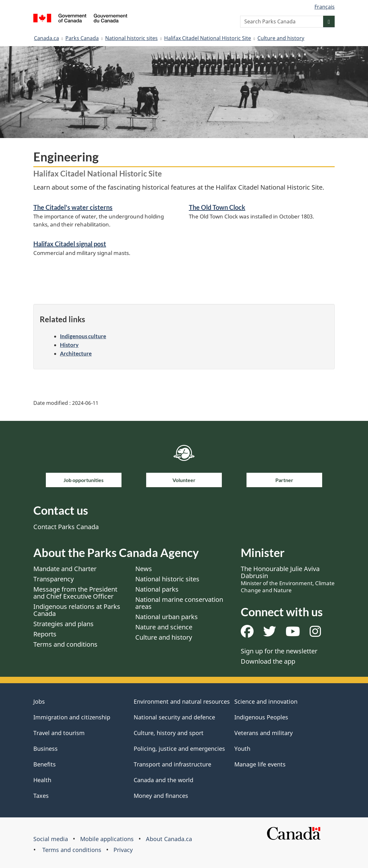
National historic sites (131, 38)
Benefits (45, 764)
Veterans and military (263, 733)
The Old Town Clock (217, 207)
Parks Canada (82, 38)
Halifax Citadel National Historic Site (208, 38)
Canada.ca (46, 38)
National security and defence (174, 717)
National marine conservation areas (179, 603)
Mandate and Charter (65, 569)
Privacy (123, 850)
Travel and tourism (59, 733)
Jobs (39, 701)
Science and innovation (266, 701)
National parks (157, 589)
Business (46, 749)
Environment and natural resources (182, 701)
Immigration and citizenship (72, 717)
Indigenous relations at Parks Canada (77, 610)
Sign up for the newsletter (279, 651)
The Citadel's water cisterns (73, 207)
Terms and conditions (65, 644)
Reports (45, 634)
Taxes (41, 796)
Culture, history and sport (169, 733)
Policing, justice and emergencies (179, 749)
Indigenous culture (83, 336)
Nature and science (164, 627)
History (69, 345)
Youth (242, 749)
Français (325, 7)
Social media (51, 839)
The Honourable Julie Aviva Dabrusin (288, 579)
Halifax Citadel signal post (70, 244)
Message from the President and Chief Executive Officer (75, 593)
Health (42, 780)
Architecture (76, 353)
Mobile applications (107, 839)
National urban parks (167, 617)
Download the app (268, 661)
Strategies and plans (63, 624)
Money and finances (161, 796)
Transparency (54, 579)
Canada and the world (163, 780)
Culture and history (281, 38)
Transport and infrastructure (172, 764)
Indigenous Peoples (261, 717)
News (144, 569)
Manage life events (260, 764)
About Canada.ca (169, 839)
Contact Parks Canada (66, 527)
